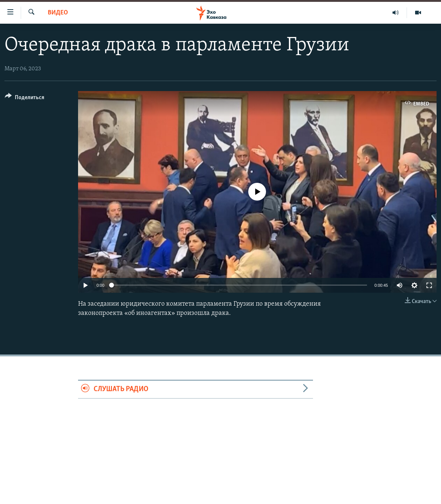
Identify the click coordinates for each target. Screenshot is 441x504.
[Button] (25, 99)
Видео (58, 13)
